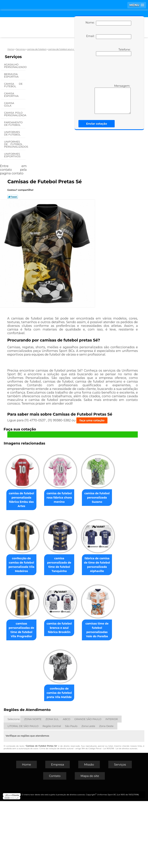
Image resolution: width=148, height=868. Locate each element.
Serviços (13, 57)
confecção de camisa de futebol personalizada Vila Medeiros (79, 564)
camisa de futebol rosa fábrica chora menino (79, 497)
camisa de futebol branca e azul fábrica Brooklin (79, 691)
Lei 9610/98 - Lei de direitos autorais (120, 815)
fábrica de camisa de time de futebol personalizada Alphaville (79, 628)
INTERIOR (112, 786)
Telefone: (114, 52)
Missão (89, 831)
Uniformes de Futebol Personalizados (15, 144)
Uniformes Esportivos (13, 155)
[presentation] (108, 70)
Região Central (52, 793)
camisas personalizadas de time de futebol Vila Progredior (39, 693)
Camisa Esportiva (12, 95)
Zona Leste (88, 793)
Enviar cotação (97, 124)
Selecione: (14, 786)
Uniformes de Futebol (13, 133)
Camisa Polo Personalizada (15, 114)
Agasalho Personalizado (15, 66)
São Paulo (71, 793)
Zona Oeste (106, 793)
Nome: (108, 23)
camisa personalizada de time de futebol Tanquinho (39, 628)
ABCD (67, 786)
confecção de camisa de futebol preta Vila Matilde (79, 756)
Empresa (58, 831)
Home (26, 831)
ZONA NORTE (33, 786)
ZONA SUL (52, 786)
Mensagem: (113, 99)
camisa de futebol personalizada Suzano (39, 562)
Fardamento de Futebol (13, 124)
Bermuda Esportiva (12, 75)
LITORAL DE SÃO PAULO (23, 793)
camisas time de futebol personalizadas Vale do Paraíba (39, 758)
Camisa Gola (9, 104)
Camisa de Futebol (13, 85)
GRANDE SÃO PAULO (88, 786)
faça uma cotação (92, 420)
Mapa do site (90, 843)
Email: (109, 37)
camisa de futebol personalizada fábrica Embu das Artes (39, 499)
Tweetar (13, 197)
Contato (55, 843)
